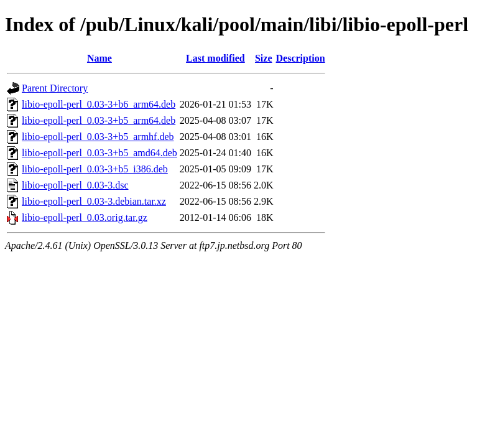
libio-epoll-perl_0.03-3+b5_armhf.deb (98, 137)
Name (99, 58)
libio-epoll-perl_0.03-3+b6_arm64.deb (99, 104)
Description (301, 58)
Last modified (215, 58)
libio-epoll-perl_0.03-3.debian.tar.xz (94, 201)
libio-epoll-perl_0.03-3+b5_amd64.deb (99, 153)
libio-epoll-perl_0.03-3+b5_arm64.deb (99, 120)
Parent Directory (55, 88)
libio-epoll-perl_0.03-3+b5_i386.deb (95, 169)
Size (264, 58)
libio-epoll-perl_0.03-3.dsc (75, 185)
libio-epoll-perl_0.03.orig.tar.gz (85, 217)
